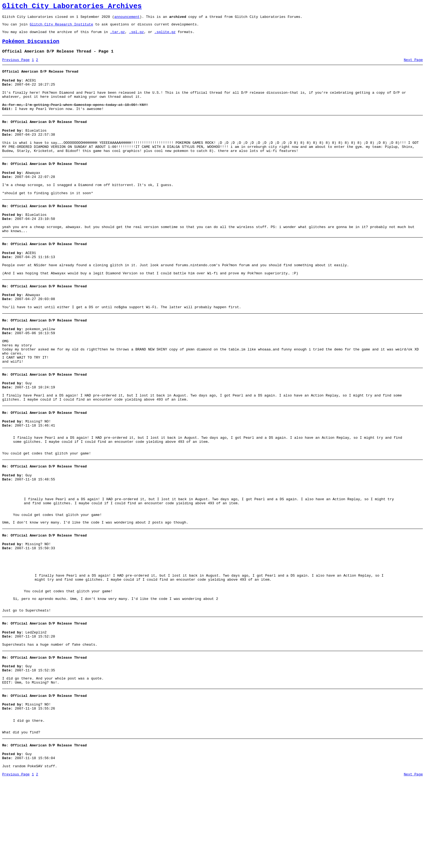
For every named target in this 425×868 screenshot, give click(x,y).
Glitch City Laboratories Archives (72, 7)
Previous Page (16, 66)
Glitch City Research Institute (61, 27)
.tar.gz (117, 36)
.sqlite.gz (165, 36)
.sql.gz (136, 36)
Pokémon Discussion (31, 46)
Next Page (413, 66)
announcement (127, 19)
